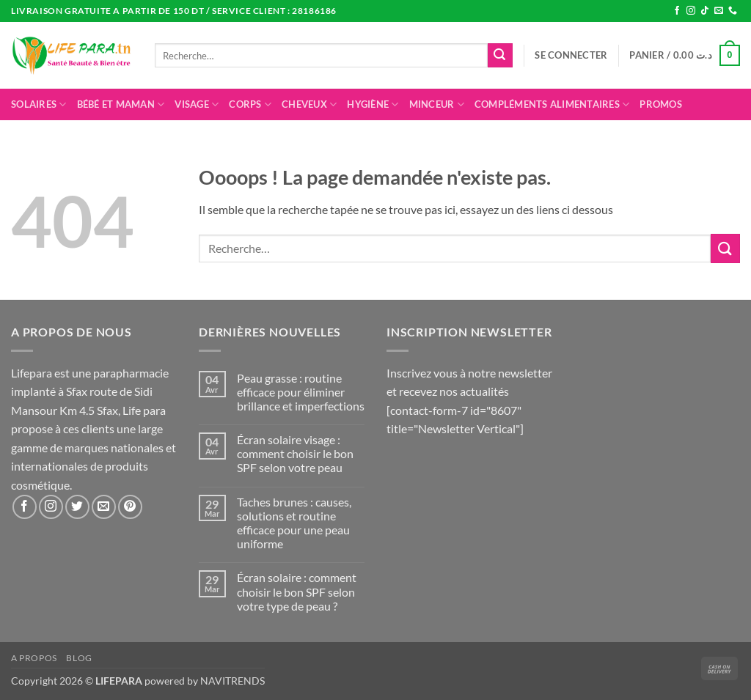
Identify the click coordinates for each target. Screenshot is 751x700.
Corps (250, 104)
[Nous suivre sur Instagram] (691, 11)
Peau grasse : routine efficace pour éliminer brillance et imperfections (301, 392)
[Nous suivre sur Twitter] (77, 507)
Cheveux (309, 104)
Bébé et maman (121, 104)
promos (661, 104)
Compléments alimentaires (552, 104)
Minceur (437, 104)
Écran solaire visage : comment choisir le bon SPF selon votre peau (295, 453)
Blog (79, 658)
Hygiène (373, 104)
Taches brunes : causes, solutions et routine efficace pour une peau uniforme (294, 523)
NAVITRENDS (232, 681)
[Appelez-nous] (733, 11)
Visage (197, 104)
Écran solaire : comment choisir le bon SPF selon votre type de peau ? (297, 591)
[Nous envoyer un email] (719, 11)
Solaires (39, 104)
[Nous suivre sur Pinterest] (130, 507)
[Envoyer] (500, 56)
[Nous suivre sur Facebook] (677, 11)
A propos (34, 658)
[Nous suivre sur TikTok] (705, 11)
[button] (571, 55)
